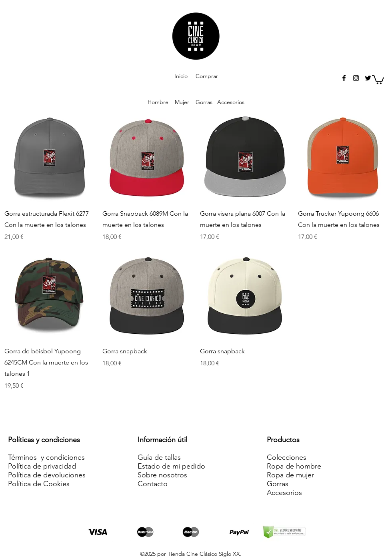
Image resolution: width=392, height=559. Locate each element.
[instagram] (356, 78)
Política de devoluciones (47, 475)
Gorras (204, 102)
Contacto (153, 484)
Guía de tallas (159, 457)
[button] (378, 79)
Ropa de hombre (294, 466)
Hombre (158, 102)
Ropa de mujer (290, 475)
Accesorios (229, 102)
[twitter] (368, 78)
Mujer (182, 102)
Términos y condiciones (46, 457)
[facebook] (344, 78)
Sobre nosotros (162, 475)
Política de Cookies (39, 484)
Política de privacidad (42, 466)
